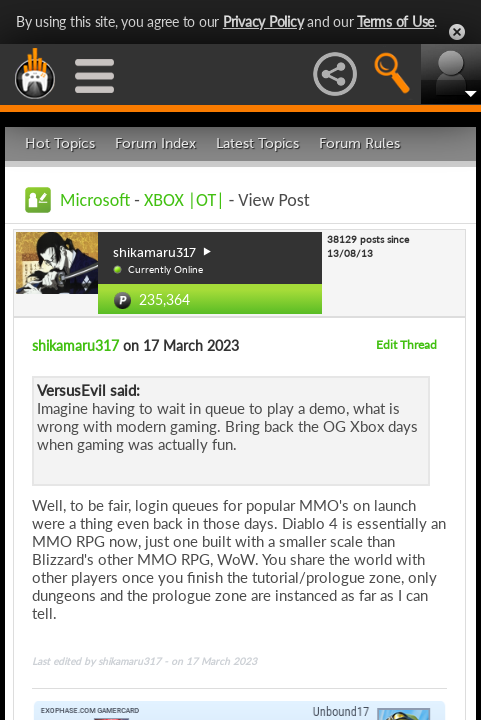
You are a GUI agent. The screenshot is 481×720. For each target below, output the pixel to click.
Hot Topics (60, 143)
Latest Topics (257, 143)
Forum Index (155, 143)
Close (457, 32)
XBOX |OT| (186, 200)
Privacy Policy (263, 21)
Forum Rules (359, 143)
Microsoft (95, 200)
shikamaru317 (75, 345)
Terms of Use (395, 21)
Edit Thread (406, 344)
